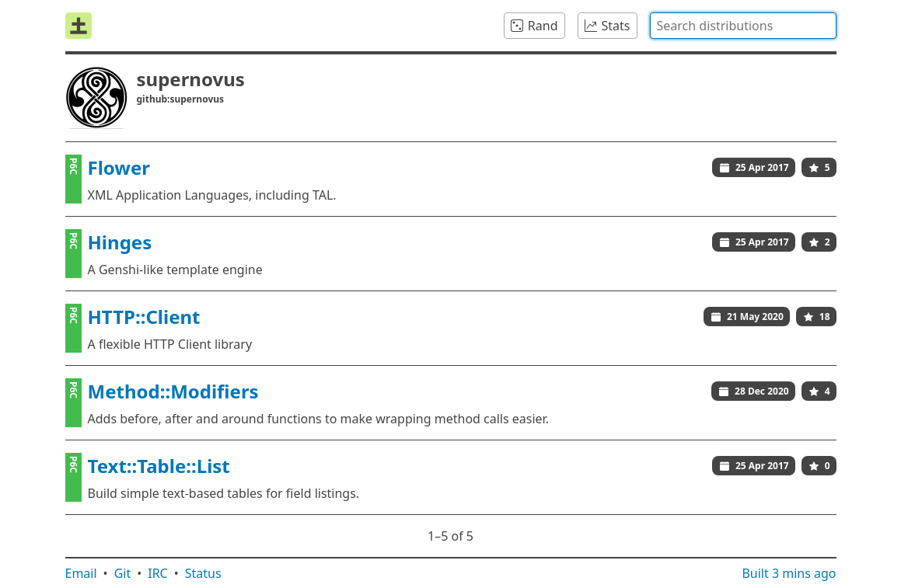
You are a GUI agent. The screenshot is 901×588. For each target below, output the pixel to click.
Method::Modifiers (173, 391)
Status (203, 573)
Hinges (120, 242)
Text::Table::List (159, 466)
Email (81, 573)
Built (789, 573)
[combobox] (743, 26)
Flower (119, 167)
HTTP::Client (144, 317)
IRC (158, 573)
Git (123, 573)
